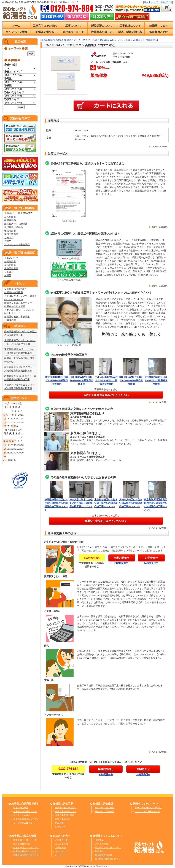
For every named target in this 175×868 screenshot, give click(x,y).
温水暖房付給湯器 (14, 227)
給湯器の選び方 (45, 32)
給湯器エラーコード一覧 (25, 840)
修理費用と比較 (159, 32)
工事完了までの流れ (45, 26)
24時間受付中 (121, 563)
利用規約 (99, 851)
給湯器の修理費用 (14, 292)
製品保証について (102, 26)
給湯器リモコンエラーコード (19, 303)
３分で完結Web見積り (24, 823)
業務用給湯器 (11, 234)
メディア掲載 (101, 844)
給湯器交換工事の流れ (66, 808)
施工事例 (59, 823)
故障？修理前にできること (26, 855)
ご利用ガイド (165, 2)
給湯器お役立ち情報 (15, 306)
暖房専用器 (10, 231)
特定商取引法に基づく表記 (108, 848)
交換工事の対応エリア (66, 812)
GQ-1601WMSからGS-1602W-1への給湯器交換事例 (131, 380)
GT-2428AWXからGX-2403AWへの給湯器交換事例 (156, 380)
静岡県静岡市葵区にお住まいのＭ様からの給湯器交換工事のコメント (57, 503)
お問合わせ (60, 848)
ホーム (16, 26)
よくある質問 (61, 844)
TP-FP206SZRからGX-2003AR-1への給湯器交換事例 (56, 380)
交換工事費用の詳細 (65, 815)
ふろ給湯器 (10, 217)
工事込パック (11, 258)
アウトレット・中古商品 (17, 244)
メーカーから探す (22, 815)
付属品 (8, 241)
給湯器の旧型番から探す (25, 812)
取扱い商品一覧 (21, 808)
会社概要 (99, 840)
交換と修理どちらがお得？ (26, 848)
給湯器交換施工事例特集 (17, 317)
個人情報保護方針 (104, 855)
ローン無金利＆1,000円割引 (148, 808)
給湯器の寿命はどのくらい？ (27, 851)
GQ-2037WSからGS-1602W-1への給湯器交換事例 (81, 380)
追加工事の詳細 (63, 819)
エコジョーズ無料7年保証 (147, 812)
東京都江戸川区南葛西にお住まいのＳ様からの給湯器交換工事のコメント (156, 503)
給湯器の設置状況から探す (26, 819)
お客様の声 (10, 320)
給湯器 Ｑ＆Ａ (159, 26)
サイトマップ (151, 2)
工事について (73, 26)
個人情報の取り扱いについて (109, 859)
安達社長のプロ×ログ (15, 289)
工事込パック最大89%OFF (18, 213)
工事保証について (130, 26)
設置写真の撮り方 (102, 32)
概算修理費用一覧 (22, 844)
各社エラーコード (73, 32)
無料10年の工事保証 (105, 812)
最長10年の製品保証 (105, 808)
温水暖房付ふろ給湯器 (16, 224)
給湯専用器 (10, 220)
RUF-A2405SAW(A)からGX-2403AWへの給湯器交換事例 (106, 380)
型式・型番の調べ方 (130, 32)
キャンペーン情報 (17, 32)
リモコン (9, 238)
